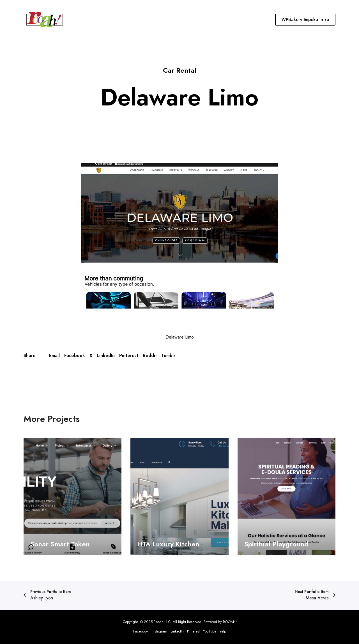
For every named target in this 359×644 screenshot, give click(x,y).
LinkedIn (106, 356)
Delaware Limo (180, 337)
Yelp (223, 631)
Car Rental (180, 70)
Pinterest (129, 356)
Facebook (75, 356)
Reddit (150, 356)
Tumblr (168, 356)
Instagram (159, 631)
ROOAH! (230, 622)
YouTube (210, 631)
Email (54, 356)
